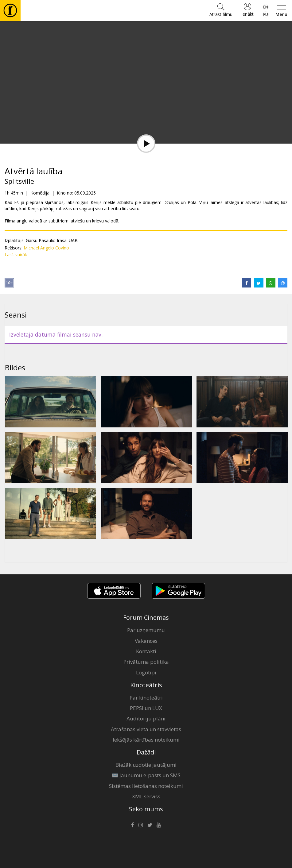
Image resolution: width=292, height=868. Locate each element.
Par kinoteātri (146, 698)
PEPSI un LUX (146, 708)
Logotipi (146, 672)
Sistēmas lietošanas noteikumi (146, 786)
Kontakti (146, 651)
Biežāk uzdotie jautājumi (146, 765)
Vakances (146, 641)
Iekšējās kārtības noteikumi (146, 740)
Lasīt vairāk (16, 255)
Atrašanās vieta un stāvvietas (146, 729)
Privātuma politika (146, 662)
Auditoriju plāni (146, 718)
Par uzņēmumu (146, 630)
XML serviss (146, 796)
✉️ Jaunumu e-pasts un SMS (146, 775)
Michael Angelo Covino (46, 248)
